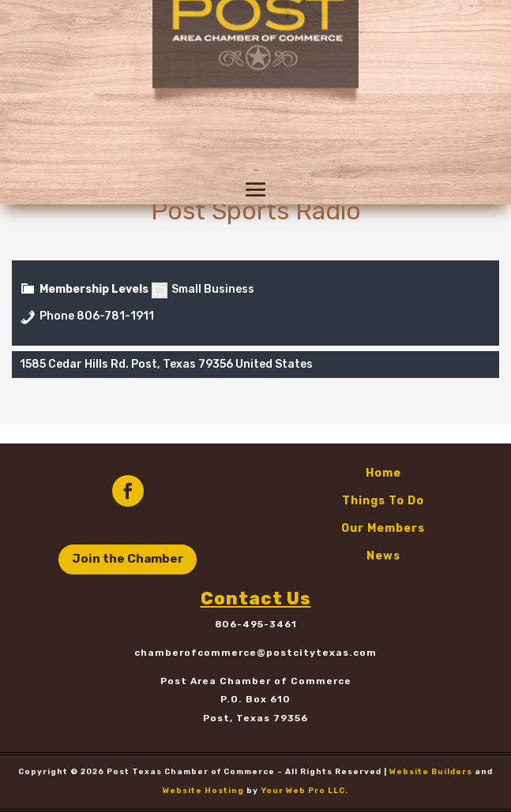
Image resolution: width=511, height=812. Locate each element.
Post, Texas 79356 (255, 718)
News (383, 556)
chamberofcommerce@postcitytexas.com (255, 653)
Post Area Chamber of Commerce (256, 681)
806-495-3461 (256, 624)
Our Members (383, 528)
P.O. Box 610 (255, 699)
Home (383, 473)
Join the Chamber (128, 559)
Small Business (203, 289)
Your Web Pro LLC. (304, 791)
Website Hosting (203, 791)
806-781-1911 (115, 316)
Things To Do (383, 501)
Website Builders (431, 772)
